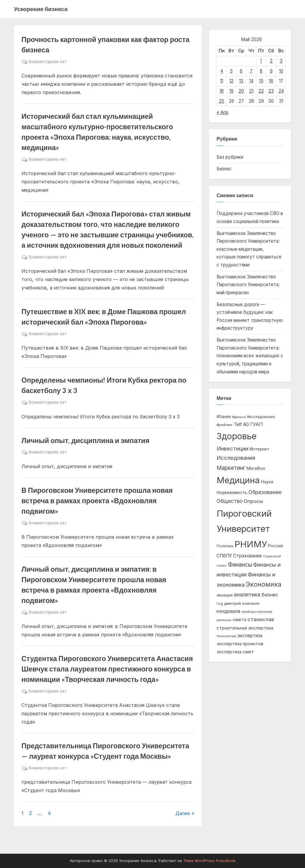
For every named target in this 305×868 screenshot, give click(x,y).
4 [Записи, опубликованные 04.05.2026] (222, 71)
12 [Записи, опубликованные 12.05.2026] (231, 81)
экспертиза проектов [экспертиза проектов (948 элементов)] (240, 644)
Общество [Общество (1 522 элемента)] (229, 501)
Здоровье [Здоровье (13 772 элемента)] (236, 436)
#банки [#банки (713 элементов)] (224, 417)
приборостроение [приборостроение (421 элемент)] (257, 612)
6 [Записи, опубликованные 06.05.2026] (241, 71)
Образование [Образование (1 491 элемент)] (265, 492)
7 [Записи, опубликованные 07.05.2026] (251, 71)
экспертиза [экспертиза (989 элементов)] (250, 636)
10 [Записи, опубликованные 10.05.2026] (281, 71)
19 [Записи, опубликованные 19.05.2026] (231, 91)
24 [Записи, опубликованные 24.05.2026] (281, 91)
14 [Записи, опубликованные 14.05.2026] (251, 81)
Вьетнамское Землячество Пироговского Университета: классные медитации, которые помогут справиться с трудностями (249, 249)
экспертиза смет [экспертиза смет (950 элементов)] (235, 652)
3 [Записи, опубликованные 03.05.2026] (281, 61)
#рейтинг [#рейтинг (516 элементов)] (225, 425)
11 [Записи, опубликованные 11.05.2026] (222, 81)
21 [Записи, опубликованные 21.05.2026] (251, 91)
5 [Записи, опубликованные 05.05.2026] (231, 71)
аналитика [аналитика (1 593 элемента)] (247, 594)
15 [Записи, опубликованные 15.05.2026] (261, 81)
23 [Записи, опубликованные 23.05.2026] (271, 91)
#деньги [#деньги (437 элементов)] (239, 417)
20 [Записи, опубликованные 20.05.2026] (241, 91)
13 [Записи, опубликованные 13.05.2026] (241, 81)
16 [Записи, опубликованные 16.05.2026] (271, 81)
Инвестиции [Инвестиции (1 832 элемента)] (232, 448)
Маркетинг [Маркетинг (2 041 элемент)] (231, 468)
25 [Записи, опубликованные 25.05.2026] (222, 101)
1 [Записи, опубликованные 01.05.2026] (261, 61)
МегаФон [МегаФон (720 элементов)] (256, 468)
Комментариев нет (48, 62)
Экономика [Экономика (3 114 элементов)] (264, 584)
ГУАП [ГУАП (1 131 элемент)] (257, 424)
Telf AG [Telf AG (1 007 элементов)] (241, 424)
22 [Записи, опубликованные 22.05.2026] (261, 91)
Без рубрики (230, 157)
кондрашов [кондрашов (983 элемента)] (228, 611)
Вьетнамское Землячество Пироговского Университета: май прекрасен (248, 285)
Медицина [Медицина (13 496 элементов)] (238, 480)
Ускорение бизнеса (41, 9)
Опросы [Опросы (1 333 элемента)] (253, 501)
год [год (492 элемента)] (220, 604)
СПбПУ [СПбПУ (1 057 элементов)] (224, 556)
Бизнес (224, 169)
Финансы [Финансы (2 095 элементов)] (240, 565)
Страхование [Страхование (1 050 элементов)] (248, 556)
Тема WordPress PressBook (209, 861)
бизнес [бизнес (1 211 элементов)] (270, 595)
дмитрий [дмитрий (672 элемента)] (232, 603)
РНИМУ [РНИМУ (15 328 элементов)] (251, 544)
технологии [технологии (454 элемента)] (226, 636)
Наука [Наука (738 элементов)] (267, 482)
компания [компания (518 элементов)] (251, 603)
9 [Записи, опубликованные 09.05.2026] (271, 71)
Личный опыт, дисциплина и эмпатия (85, 440)
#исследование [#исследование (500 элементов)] (261, 417)
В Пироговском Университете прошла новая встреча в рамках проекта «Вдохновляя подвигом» (97, 501)
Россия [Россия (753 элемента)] (276, 546)
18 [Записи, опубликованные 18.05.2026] (222, 91)
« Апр (222, 112)
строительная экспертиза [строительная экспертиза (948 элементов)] (245, 628)
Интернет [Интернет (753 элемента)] (259, 449)
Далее (183, 813)
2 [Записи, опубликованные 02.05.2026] (271, 61)
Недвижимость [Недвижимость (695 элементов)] (232, 493)
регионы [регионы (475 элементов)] (224, 620)
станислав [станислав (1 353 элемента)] (261, 619)
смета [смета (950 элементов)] (239, 620)
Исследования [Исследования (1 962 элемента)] (236, 458)
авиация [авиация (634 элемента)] (225, 595)
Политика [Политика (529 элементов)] (225, 546)
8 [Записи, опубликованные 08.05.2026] (261, 71)
